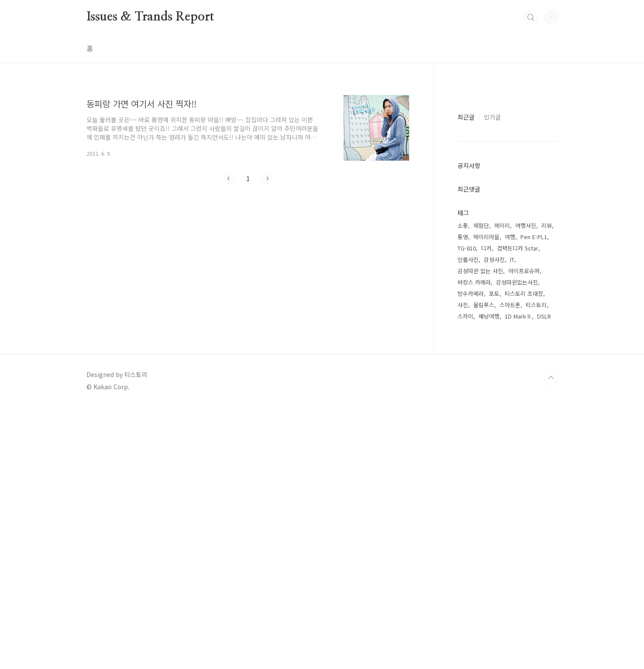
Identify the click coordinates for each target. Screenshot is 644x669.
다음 (267, 178)
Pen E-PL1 (534, 499)
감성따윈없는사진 (517, 544)
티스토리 (536, 567)
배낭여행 (489, 578)
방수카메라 (471, 555)
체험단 (481, 487)
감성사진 (494, 521)
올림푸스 (484, 567)
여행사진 (526, 487)
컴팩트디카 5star (518, 510)
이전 (229, 178)
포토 (494, 555)
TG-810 (467, 510)
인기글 (492, 379)
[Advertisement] (248, 271)
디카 (486, 510)
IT (512, 521)
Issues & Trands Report (151, 17)
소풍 (463, 487)
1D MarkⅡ (518, 578)
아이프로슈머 (524, 533)
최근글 (466, 379)
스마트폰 (510, 567)
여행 (510, 499)
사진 (463, 567)
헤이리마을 (486, 499)
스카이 (465, 578)
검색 (531, 17)
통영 (463, 499)
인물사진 (468, 521)
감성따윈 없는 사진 (480, 533)
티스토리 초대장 (524, 555)
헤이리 (502, 487)
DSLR (544, 578)
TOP (551, 640)
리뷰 (547, 487)
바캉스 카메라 (474, 544)
